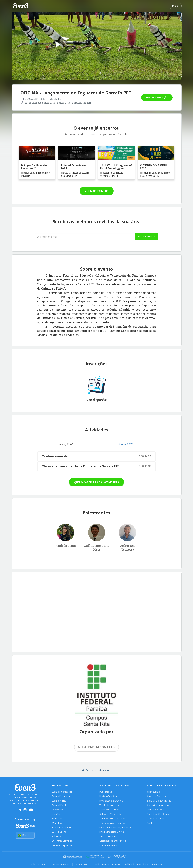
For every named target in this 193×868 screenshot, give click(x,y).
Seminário (57, 819)
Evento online (59, 801)
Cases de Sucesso (156, 796)
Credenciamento (108, 845)
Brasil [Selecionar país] (25, 835)
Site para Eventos (108, 836)
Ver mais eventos (97, 191)
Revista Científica (108, 796)
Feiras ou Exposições (63, 845)
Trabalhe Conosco (40, 864)
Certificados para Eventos (113, 841)
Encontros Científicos (63, 841)
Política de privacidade (136, 864)
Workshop (57, 823)
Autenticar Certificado (158, 814)
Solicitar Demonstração (159, 801)
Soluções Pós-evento (110, 814)
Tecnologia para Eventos (112, 823)
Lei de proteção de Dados (107, 864)
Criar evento (153, 792)
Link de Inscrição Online (112, 832)
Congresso (57, 810)
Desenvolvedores (156, 819)
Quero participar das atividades (96, 482)
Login (175, 6)
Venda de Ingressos (110, 805)
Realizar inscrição (157, 98)
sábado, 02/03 (125, 444)
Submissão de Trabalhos (112, 819)
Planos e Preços (155, 810)
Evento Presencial (61, 796)
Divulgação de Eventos (111, 801)
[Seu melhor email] (85, 237)
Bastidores (157, 864)
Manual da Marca (62, 864)
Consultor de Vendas (158, 805)
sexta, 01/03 (66, 444)
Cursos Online (59, 832)
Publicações (106, 792)
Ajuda (150, 823)
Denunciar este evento (97, 770)
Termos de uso (82, 864)
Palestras (56, 836)
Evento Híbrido (59, 805)
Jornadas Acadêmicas (63, 828)
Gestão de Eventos (109, 810)
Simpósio (57, 814)
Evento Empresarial (62, 792)
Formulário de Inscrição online (115, 828)
